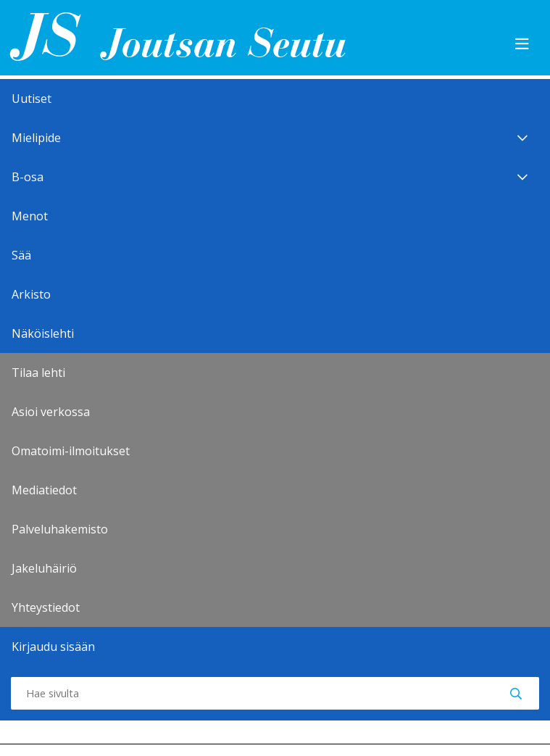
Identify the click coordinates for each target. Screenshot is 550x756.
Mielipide (275, 138)
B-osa (275, 177)
